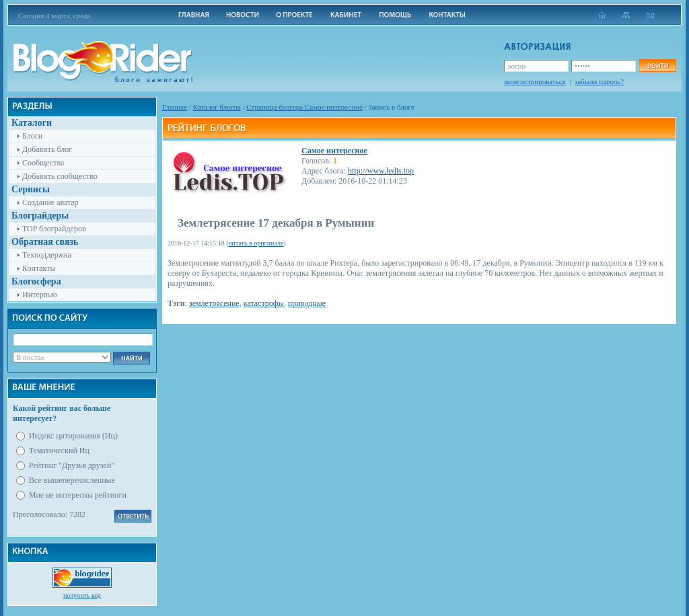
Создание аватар (50, 202)
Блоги (32, 136)
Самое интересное (334, 151)
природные (307, 303)
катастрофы (264, 303)
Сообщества (43, 163)
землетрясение (214, 303)
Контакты (39, 268)
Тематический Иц (59, 451)
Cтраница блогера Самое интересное (304, 107)
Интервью (40, 295)
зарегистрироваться (535, 81)
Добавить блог (47, 149)
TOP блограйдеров (54, 229)
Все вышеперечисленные (72, 480)
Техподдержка (47, 255)
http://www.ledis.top (381, 171)
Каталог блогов (217, 107)
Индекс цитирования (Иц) (73, 436)
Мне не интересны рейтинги (78, 495)
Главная (175, 107)
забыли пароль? (599, 81)
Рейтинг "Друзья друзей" (72, 465)
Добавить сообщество (60, 176)
